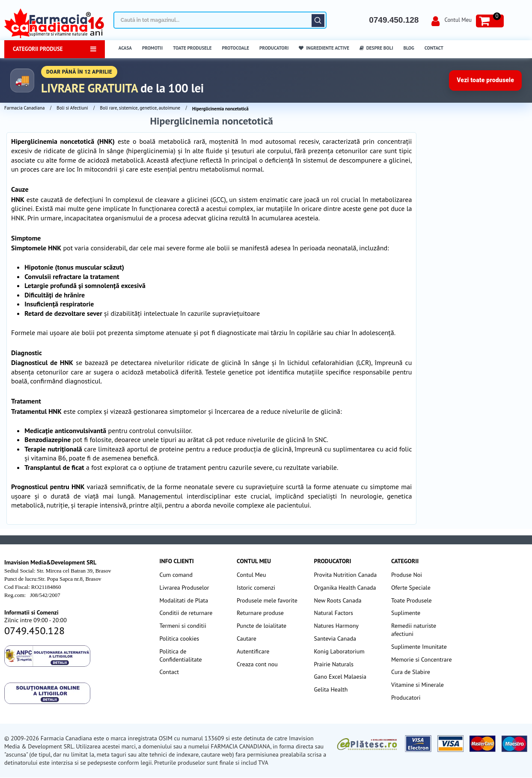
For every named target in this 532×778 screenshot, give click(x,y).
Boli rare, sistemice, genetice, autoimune (140, 108)
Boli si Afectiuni (72, 108)
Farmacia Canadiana (24, 108)
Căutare (318, 21)
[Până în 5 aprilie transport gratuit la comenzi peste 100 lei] (266, 80)
